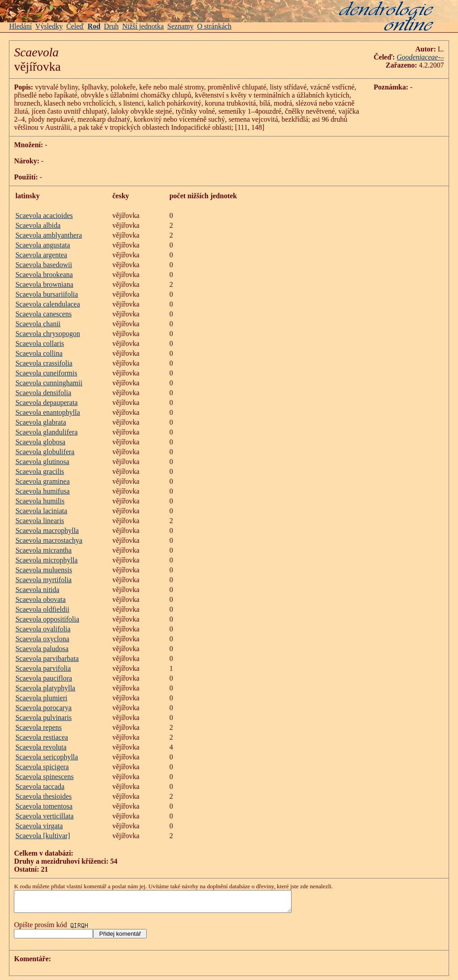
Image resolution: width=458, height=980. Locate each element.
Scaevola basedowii (44, 265)
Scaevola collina (39, 353)
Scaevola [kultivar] (42, 836)
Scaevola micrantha (43, 550)
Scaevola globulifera (45, 452)
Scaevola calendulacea (47, 304)
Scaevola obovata (40, 599)
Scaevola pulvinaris (43, 718)
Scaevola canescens (43, 314)
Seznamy (180, 26)
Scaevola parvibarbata (47, 658)
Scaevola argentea (41, 255)
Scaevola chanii (38, 324)
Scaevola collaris (40, 343)
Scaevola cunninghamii (49, 383)
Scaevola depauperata (46, 403)
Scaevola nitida (37, 590)
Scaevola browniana (44, 284)
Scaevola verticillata (44, 816)
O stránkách (214, 26)
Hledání (20, 26)
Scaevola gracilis (40, 471)
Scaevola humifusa (42, 491)
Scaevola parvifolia (43, 668)
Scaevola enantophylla (47, 412)
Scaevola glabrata (40, 422)
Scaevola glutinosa (42, 462)
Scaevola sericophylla (47, 757)
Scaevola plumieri (41, 698)
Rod (94, 26)
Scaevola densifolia (43, 393)
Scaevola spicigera (42, 767)
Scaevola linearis (40, 521)
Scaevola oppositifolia (47, 619)
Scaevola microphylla (46, 560)
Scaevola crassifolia (44, 363)
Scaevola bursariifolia (47, 294)
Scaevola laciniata (41, 511)
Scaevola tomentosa (44, 806)
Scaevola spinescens (44, 777)
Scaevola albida (38, 225)
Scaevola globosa (40, 442)
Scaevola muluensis (44, 570)
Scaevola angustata (42, 245)
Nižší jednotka (143, 26)
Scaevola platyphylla (45, 688)
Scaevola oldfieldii (42, 609)
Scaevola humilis (40, 501)
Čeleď (75, 26)
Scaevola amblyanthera (49, 235)
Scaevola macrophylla (47, 530)
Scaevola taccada (40, 786)
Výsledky (49, 26)
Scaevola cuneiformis (46, 373)
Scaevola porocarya (43, 708)
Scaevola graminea (42, 481)
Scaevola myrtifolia (43, 580)
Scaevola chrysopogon (47, 334)
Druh (111, 26)
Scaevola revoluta (41, 747)
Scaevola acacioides (44, 215)
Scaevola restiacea (42, 737)
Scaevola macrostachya (49, 540)
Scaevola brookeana (44, 275)
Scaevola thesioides (43, 796)
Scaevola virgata (39, 826)
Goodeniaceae (417, 57)
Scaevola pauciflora (44, 678)
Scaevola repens (38, 727)
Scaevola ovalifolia (43, 629)
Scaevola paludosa (42, 649)
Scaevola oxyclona (42, 639)
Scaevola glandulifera (46, 432)
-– (441, 57)
